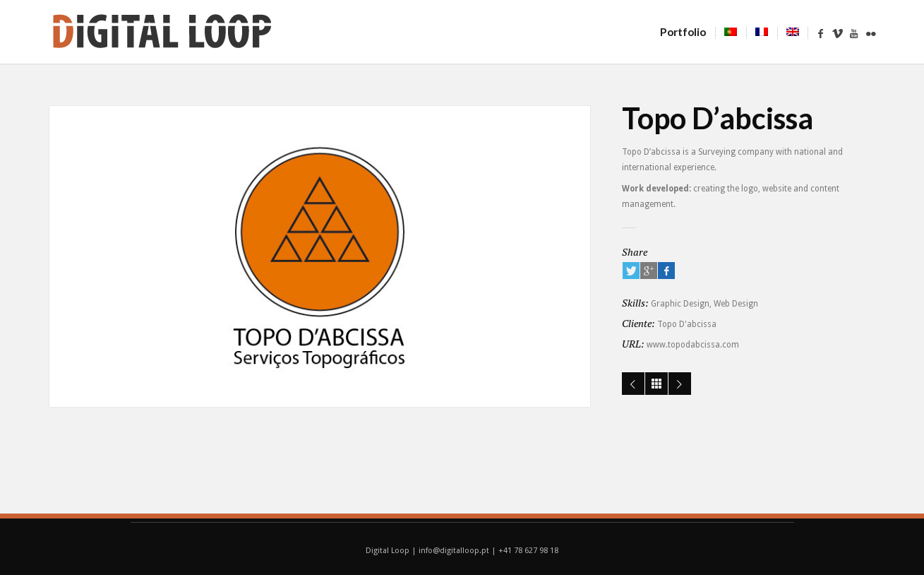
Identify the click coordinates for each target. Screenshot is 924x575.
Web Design (736, 304)
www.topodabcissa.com (693, 345)
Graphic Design (680, 304)
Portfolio (688, 32)
